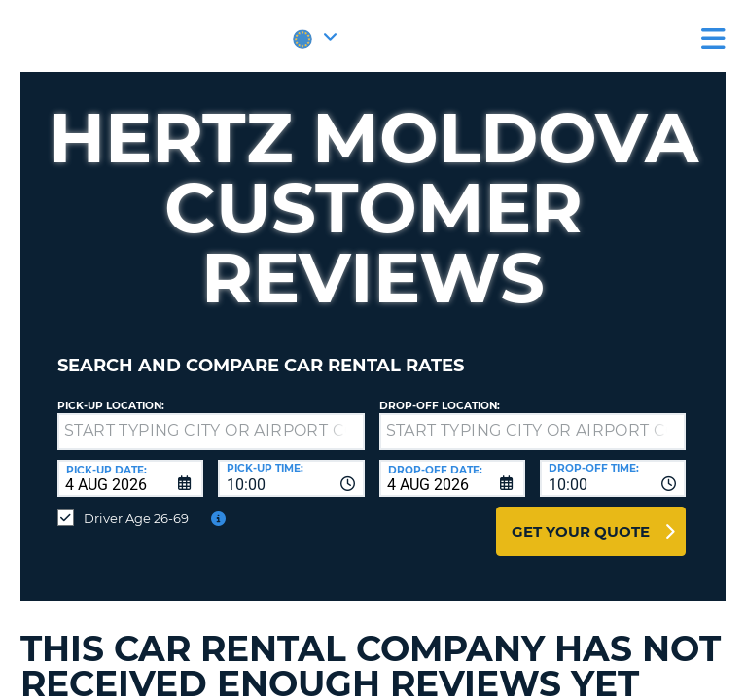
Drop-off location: (440, 406)
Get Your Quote (581, 531)
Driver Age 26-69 (136, 518)
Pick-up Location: (111, 406)
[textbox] (211, 432)
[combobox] (291, 478)
